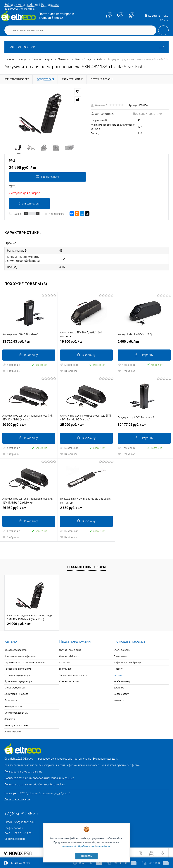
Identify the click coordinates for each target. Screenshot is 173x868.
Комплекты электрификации (20, 655)
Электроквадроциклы (16, 712)
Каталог (118, 674)
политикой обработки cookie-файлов (86, 846)
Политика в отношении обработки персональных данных (39, 777)
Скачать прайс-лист (70, 649)
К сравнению (11, 365)
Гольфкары (11, 699)
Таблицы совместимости (73, 674)
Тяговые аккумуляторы (17, 674)
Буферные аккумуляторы (18, 680)
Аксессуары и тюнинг (16, 724)
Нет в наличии (55, 214)
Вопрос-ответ (121, 693)
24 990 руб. (19, 623)
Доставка (119, 687)
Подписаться (47, 177)
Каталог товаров (86, 47)
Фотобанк (65, 662)
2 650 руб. (86, 508)
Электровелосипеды (16, 649)
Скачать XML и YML (70, 655)
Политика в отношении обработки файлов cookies (35, 784)
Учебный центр (122, 680)
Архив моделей (13, 731)
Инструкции (66, 668)
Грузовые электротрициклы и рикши (24, 662)
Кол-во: (17, 214)
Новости (118, 668)
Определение (27, 9)
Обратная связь (18, 863)
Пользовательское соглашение (23, 771)
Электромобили (13, 706)
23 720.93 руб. (29, 343)
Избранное (122, 863)
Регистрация (53, 5)
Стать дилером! (29, 204)
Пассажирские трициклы (18, 668)
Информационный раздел (128, 662)
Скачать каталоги (69, 680)
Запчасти (10, 718)
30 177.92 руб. (144, 426)
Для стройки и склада (16, 693)
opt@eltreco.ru (25, 821)
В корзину (29, 355)
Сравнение (88, 863)
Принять (86, 856)
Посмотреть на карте (17, 799)
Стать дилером (122, 649)
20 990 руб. (29, 426)
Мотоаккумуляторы (15, 687)
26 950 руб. (29, 508)
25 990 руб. (86, 426)
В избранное (11, 371)
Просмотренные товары (86, 566)
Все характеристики (148, 114)
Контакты (119, 699)
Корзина (155, 863)
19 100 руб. (86, 343)
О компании (120, 655)
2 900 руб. (144, 343)
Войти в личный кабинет (23, 5)
